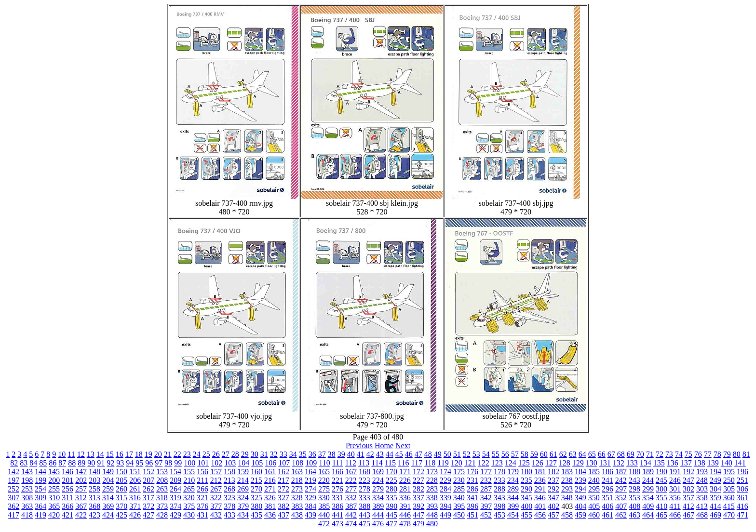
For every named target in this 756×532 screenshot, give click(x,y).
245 (661, 480)
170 (391, 472)
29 (245, 454)
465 (661, 515)
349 (580, 498)
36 (312, 454)
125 (524, 463)
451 (472, 515)
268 (229, 489)
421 (67, 515)
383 (297, 506)
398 (499, 506)
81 (746, 454)
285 (459, 489)
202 (81, 480)
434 (243, 515)
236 (540, 480)
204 (108, 480)
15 (110, 454)
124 (511, 463)
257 (81, 489)
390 (391, 506)
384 (310, 506)
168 (364, 472)
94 (130, 463)
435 (256, 515)
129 (578, 463)
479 (418, 524)
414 (715, 506)
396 (472, 506)
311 (67, 498)
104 (243, 463)
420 (54, 515)
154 (175, 472)
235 (526, 480)
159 (243, 472)
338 (432, 498)
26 (216, 454)
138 (700, 463)
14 (100, 454)
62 (563, 454)
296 (607, 489)
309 (40, 498)
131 (605, 463)
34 (293, 454)
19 (148, 454)
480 (432, 524)
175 (459, 472)
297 (621, 489)
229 (445, 480)
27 (226, 454)
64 (582, 454)
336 (405, 498)
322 (216, 498)
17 (129, 454)
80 (737, 454)
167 (351, 472)
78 (717, 454)
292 (553, 489)
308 (27, 498)
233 (499, 480)
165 (324, 472)
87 (62, 463)
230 (459, 480)
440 (324, 515)
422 (81, 515)
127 (551, 463)
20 (158, 454)
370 (121, 506)
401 (540, 506)
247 (688, 480)
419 (40, 515)
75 (688, 454)
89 (81, 463)
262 (148, 489)
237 (553, 480)
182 (553, 472)
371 (135, 506)
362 (13, 506)
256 (67, 489)
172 (418, 472)
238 (567, 480)
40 (351, 454)
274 (310, 489)
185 (594, 472)
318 (162, 498)
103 (230, 463)
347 (553, 498)
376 (202, 506)
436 (270, 515)
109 (311, 463)
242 (621, 480)
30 (255, 454)
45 (399, 454)
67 (611, 454)
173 (432, 472)
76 (698, 454)
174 (445, 472)
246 (675, 480)
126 (538, 463)
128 (565, 463)
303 (702, 489)
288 (499, 489)
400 (526, 506)
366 (67, 506)
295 (594, 489)
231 (472, 480)
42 (370, 454)
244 (648, 480)
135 (659, 463)
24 (197, 454)
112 (350, 463)
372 (148, 506)
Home (384, 446)
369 (108, 506)
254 (40, 489)
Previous (359, 446)
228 (432, 480)
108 (297, 463)
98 (168, 463)
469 (715, 515)
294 (580, 489)
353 (634, 498)
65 (592, 454)
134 (646, 463)
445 (391, 515)
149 (108, 472)
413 (702, 506)
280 (391, 489)
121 (470, 463)
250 (729, 480)
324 (243, 498)
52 (467, 454)
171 (405, 472)
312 (81, 498)
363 (27, 506)
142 (13, 472)
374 (175, 506)
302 (688, 489)
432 (216, 515)
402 (553, 506)
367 (81, 506)
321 (202, 498)
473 (337, 524)
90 (91, 463)
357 (688, 498)
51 (457, 454)
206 (135, 480)
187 (621, 472)
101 (203, 463)
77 (708, 454)
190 (661, 472)
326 (270, 498)
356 (675, 498)
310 (54, 498)
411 (675, 506)
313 (94, 498)
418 (27, 515)
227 (418, 480)
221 (337, 480)
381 (270, 506)
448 (432, 515)
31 (264, 454)
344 (513, 498)
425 (121, 515)
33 (283, 454)
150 (121, 472)
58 (525, 454)
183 (567, 472)
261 (135, 489)
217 (283, 480)
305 (729, 489)
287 (486, 489)
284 (445, 489)
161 (270, 472)
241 (607, 480)
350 (594, 498)
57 (515, 454)
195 (729, 472)
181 (540, 472)
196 (742, 472)
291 (540, 489)
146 (67, 472)
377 (216, 506)
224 (378, 480)
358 (702, 498)
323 (229, 498)
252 (13, 489)
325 (256, 498)
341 (472, 498)
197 (13, 480)
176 (472, 472)
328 (297, 498)
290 (526, 489)
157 (216, 472)
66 (602, 454)
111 (338, 463)
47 (418, 454)
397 (486, 506)
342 (486, 498)
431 (202, 515)
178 (499, 472)
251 (742, 480)
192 (688, 472)
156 (202, 472)
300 (661, 489)
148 (94, 472)
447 (418, 515)
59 (534, 454)
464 (648, 515)
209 (175, 480)
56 (505, 454)
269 (243, 489)
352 (621, 498)
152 (148, 472)
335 (391, 498)
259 (108, 489)
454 (513, 515)
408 (634, 506)
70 (640, 454)
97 (159, 463)
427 (148, 515)
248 (702, 480)
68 (621, 454)
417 (13, 515)
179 (513, 472)
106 (270, 463)
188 (634, 472)
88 (72, 463)
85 (43, 463)
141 (740, 463)
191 (675, 472)
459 (580, 515)
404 (580, 506)
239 (580, 480)
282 (418, 489)
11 (71, 454)
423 (94, 515)
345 (526, 498)
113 (364, 463)
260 (121, 489)
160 (256, 472)
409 (648, 506)
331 (337, 498)
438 (297, 515)
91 (101, 463)
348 (567, 498)
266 (202, 489)
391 (405, 506)
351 (607, 498)
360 (729, 498)
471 (742, 515)
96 (149, 463)
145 (54, 472)
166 (337, 472)
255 (54, 489)
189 (648, 472)
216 (270, 480)
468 (702, 515)
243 (634, 480)
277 (351, 489)
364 (40, 506)
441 (337, 515)
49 (438, 454)
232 (486, 480)
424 (108, 515)
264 (175, 489)
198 (27, 480)
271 (270, 489)
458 (567, 515)
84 (33, 463)
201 (67, 480)
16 (120, 454)
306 (742, 489)
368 (94, 506)
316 (135, 498)
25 (206, 454)
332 (351, 498)
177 (486, 472)
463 (634, 515)
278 (364, 489)
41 (361, 454)
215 (256, 480)
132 (619, 463)
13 (91, 454)
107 (284, 463)
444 (378, 515)
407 (621, 506)
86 (53, 463)
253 (27, 489)
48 (428, 454)
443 (364, 515)
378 (229, 506)
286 (472, 489)
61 (553, 454)
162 (283, 472)
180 (526, 472)
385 (324, 506)
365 (54, 506)
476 (378, 524)
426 (135, 515)
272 (283, 489)
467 (688, 515)
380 (256, 506)
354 (648, 498)
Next (403, 446)
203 (94, 480)
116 (403, 463)
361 (742, 498)
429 (175, 515)
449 (445, 515)
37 (322, 454)
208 (162, 480)
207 (148, 480)
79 (727, 454)
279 (378, 489)
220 (324, 480)
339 (445, 498)
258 (94, 489)
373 (162, 506)
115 (390, 463)
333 (364, 498)
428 (162, 515)
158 (229, 472)
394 (445, 506)
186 (607, 472)
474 (351, 524)
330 (324, 498)
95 (139, 463)
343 (499, 498)
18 (139, 454)
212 (216, 480)
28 (235, 454)
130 (592, 463)
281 (405, 489)
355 (661, 498)
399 (513, 506)
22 (177, 454)
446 (405, 515)
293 (567, 489)
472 (324, 524)
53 (476, 454)
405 (594, 506)
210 (189, 480)
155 (189, 472)
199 (40, 480)
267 (216, 489)
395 (459, 506)
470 (729, 515)
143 (27, 472)
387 (351, 506)
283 (432, 489)
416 (742, 506)
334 (378, 498)
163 (297, 472)
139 (713, 463)
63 (573, 454)
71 (650, 454)
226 (405, 480)
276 (337, 489)
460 (594, 515)
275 (324, 489)
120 (457, 463)
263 (162, 489)
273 (297, 489)
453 (499, 515)
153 (162, 472)
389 (378, 506)
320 (189, 498)
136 (673, 463)
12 (81, 454)
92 (110, 463)
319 (175, 498)
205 (121, 480)
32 (274, 454)
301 (675, 489)
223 (364, 480)
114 (377, 463)
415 (729, 506)
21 (168, 454)
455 (526, 515)
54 (486, 454)
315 (121, 498)
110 (324, 463)
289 (513, 489)
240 (594, 480)
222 (351, 480)
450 (459, 515)
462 (621, 515)
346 (540, 498)
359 (715, 498)
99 (178, 463)
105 (257, 463)
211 (202, 480)
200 (54, 480)
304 (715, 489)
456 (540, 515)
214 (243, 480)
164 (310, 472)
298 (634, 489)
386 (337, 506)
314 (108, 498)
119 (443, 463)
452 (486, 515)
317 (148, 498)
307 (13, 498)
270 (256, 489)
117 (417, 463)
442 (351, 515)
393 (432, 506)
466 (675, 515)
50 (447, 454)
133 (632, 463)
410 (661, 506)
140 (727, 463)
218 (297, 480)
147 (81, 472)
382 (283, 506)
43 (380, 454)
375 (189, 506)
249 (715, 480)
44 (390, 454)
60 (544, 454)
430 (189, 515)
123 (497, 463)
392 (418, 506)
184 (580, 472)
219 (310, 480)
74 (679, 454)
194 (715, 472)
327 (283, 498)
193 (702, 472)
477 (391, 524)
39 (341, 454)
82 (14, 463)
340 (459, 498)
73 (669, 454)
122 (484, 463)
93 (120, 463)
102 (216, 463)
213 (229, 480)
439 (310, 515)
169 (378, 472)
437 (283, 515)
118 (430, 463)
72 (660, 454)
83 (24, 463)
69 (631, 454)
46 (409, 454)
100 (189, 463)
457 (553, 515)
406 (607, 506)
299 (648, 489)
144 (40, 472)
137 (686, 463)
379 (243, 506)
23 (187, 454)
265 (189, 489)
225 (391, 480)
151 (135, 472)
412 (688, 506)
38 (332, 454)
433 (229, 515)
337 (418, 498)
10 (62, 454)
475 (364, 524)
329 (310, 498)
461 (607, 515)
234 (513, 480)
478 (405, 524)
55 (496, 454)
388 (364, 506)
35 (303, 454)
